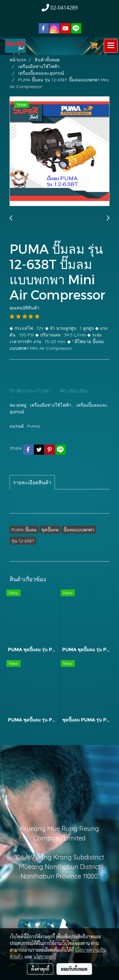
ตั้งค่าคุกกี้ (40, 969)
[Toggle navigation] (111, 46)
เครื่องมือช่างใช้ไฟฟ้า (51, 405)
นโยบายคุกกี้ (45, 956)
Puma (33, 426)
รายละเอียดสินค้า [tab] (32, 482)
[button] (79, 46)
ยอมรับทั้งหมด (74, 969)
